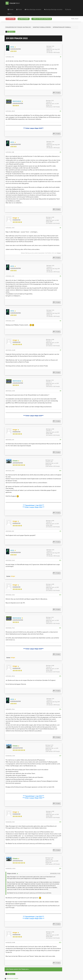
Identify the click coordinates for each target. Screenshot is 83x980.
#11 (60, 531)
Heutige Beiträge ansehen (53, 10)
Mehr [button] (10, 14)
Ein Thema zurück (12, 969)
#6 (60, 321)
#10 (60, 471)
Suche (68, 10)
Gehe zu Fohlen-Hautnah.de (42, 19)
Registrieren (24, 19)
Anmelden (11, 19)
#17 (60, 756)
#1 (61, 57)
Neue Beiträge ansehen (33, 10)
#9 (60, 440)
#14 (60, 628)
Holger (59, 253)
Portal (19, 10)
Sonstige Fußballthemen (42, 27)
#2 (60, 111)
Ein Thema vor (23, 969)
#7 (60, 350)
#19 (60, 868)
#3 (60, 152)
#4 (60, 228)
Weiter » (12, 32)
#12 (60, 560)
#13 (60, 595)
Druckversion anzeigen (13, 978)
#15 (60, 676)
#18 (60, 822)
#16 (60, 709)
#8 (60, 391)
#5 (60, 276)
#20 (60, 942)
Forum (10, 10)
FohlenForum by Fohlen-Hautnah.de (18, 27)
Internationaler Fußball (62, 27)
